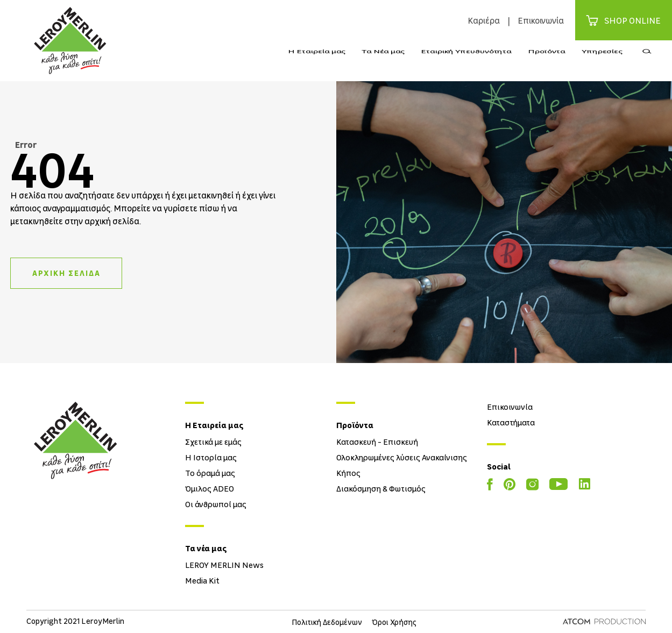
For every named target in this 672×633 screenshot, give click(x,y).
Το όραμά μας (210, 473)
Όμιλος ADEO (210, 488)
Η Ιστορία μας (211, 457)
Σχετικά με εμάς (213, 442)
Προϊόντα (547, 61)
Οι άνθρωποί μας (216, 504)
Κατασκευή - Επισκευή (377, 442)
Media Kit (202, 580)
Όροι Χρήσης (394, 622)
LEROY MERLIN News (224, 565)
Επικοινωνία (541, 20)
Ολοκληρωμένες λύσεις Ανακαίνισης (402, 457)
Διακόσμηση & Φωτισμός (381, 488)
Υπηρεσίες (602, 61)
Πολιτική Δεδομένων (327, 622)
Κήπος (348, 473)
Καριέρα (484, 20)
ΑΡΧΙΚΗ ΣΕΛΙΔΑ (66, 273)
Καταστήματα (511, 422)
